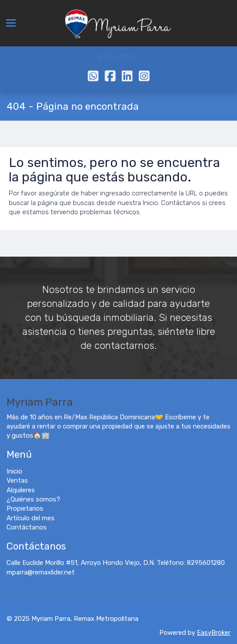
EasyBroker (214, 633)
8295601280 (118, 57)
